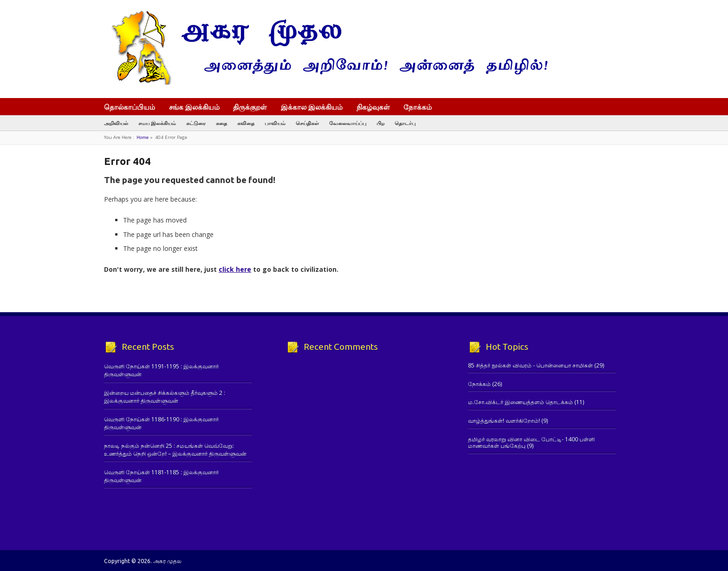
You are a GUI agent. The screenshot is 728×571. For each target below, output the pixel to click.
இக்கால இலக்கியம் (312, 107)
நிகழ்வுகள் (373, 107)
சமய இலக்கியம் (157, 123)
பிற (380, 123)
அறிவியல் (116, 123)
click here (235, 269)
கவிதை (246, 123)
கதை (221, 123)
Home (143, 137)
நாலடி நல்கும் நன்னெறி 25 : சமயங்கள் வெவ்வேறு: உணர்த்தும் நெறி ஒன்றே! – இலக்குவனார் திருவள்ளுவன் (175, 450)
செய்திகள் (307, 123)
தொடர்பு (405, 123)
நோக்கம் (422, 108)
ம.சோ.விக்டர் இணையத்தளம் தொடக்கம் (520, 402)
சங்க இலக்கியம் (194, 107)
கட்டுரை (196, 123)
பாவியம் (275, 123)
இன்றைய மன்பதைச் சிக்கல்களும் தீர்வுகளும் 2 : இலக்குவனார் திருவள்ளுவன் (165, 397)
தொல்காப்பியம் (130, 107)
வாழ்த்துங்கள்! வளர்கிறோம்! (504, 421)
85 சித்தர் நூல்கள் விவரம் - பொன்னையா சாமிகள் (530, 365)
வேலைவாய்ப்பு (348, 123)
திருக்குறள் (250, 107)
